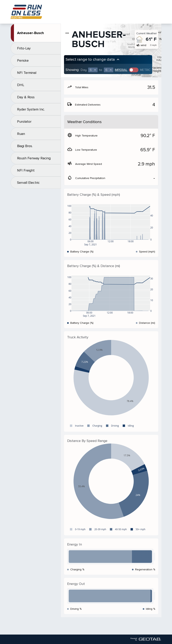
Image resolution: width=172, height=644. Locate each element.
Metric (145, 70)
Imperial (121, 70)
